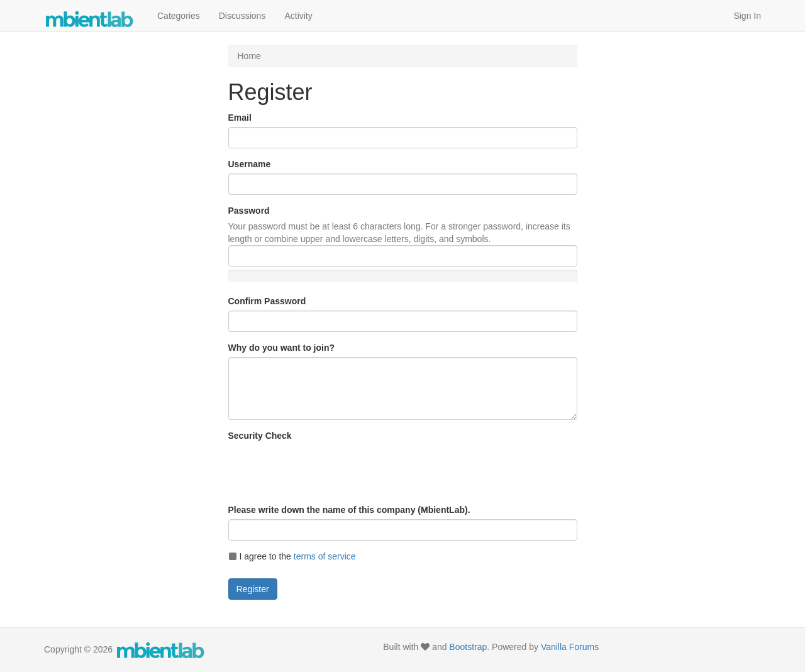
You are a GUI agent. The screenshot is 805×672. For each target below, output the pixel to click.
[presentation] (324, 470)
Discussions (242, 16)
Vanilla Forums (570, 647)
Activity (298, 16)
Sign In (747, 16)
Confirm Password (267, 301)
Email (240, 118)
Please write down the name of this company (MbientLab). (349, 510)
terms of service (325, 556)
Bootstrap (468, 647)
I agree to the (292, 556)
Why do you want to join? (282, 348)
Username (250, 164)
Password (249, 211)
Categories (179, 16)
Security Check (260, 436)
